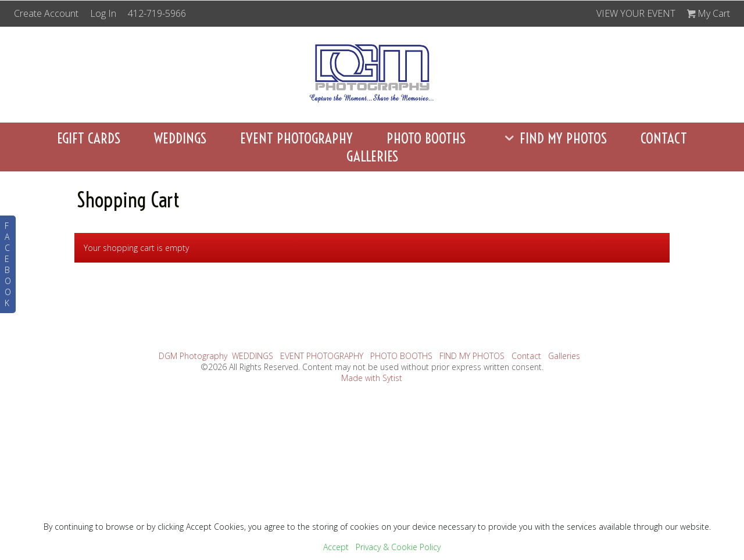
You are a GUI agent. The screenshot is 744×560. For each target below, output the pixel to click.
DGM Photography (193, 356)
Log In (103, 13)
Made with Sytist (372, 378)
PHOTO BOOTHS (426, 138)
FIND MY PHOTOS (553, 138)
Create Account (46, 13)
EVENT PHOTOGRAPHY (296, 138)
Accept (336, 547)
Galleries (372, 156)
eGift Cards (89, 138)
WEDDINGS (180, 138)
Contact (664, 138)
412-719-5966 (157, 13)
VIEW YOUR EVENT (636, 13)
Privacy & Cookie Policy (398, 547)
